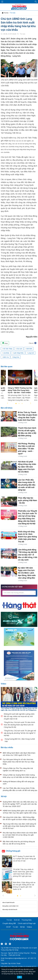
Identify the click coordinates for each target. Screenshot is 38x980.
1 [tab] (16, 404)
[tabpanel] (20, 387)
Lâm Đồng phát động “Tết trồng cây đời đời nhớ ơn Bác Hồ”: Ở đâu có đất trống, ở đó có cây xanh (28, 555)
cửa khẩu (6, 353)
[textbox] (19, 593)
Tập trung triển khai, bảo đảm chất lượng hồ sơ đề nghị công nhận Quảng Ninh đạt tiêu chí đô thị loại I (20, 826)
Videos (29, 927)
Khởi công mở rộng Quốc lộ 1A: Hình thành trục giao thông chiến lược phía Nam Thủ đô (27, 537)
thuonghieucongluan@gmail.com (16, 958)
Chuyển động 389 (9, 923)
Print (5, 343)
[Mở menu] (2, 2)
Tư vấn (15, 927)
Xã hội (4, 796)
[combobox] (19, 593)
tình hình (29, 349)
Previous (7, 403)
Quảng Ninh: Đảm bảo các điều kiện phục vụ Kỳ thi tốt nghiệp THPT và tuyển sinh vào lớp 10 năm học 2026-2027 (20, 804)
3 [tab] (22, 404)
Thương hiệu (26, 920)
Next (31, 403)
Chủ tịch (19, 349)
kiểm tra (6, 357)
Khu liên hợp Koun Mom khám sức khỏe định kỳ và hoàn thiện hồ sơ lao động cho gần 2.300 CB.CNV (20, 835)
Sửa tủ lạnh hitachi (8, 902)
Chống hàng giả (13, 851)
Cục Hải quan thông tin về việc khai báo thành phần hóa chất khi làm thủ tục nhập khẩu (19, 762)
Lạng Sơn (31, 353)
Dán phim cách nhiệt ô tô (10, 906)
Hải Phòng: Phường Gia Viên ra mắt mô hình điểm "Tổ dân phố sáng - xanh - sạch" (26, 449)
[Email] (10, 944)
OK (19, 977)
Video (3, 684)
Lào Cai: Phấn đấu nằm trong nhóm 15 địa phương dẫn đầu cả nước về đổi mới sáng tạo (27, 485)
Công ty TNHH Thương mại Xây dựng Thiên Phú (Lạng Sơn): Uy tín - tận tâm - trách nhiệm (20, 390)
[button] (36, 2)
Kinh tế (17, 920)
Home (5, 13)
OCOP (8, 927)
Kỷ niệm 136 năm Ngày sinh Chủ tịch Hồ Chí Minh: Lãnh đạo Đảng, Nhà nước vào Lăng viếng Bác (27, 573)
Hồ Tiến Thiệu (8, 349)
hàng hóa (16, 357)
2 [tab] (19, 404)
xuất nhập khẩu (19, 353)
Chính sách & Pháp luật (27, 923)
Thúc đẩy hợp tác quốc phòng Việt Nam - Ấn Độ (28, 500)
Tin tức (13, 13)
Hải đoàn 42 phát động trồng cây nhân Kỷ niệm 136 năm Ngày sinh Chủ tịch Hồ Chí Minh (27, 467)
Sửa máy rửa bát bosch (10, 910)
